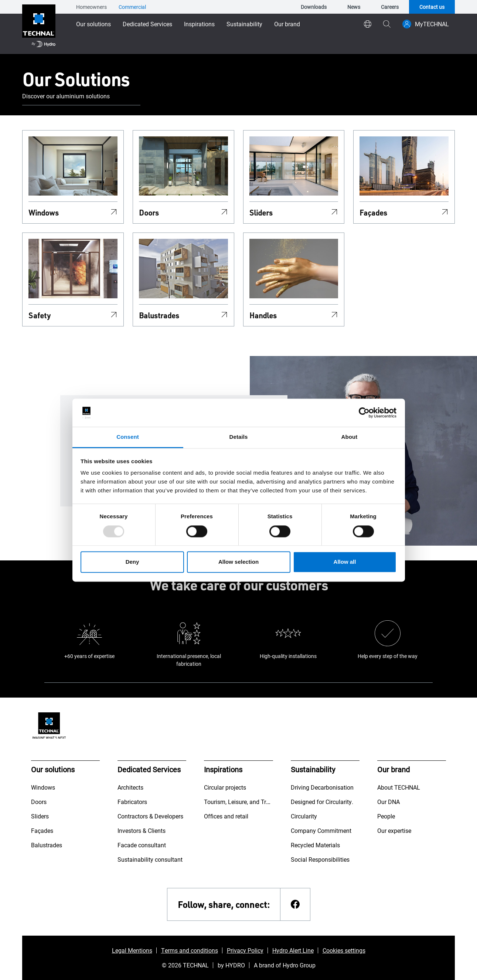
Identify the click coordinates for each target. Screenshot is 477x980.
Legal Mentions (132, 950)
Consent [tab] (128, 437)
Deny (132, 562)
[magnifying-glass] (387, 24)
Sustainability (244, 24)
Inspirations (199, 24)
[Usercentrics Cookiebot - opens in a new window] (364, 413)
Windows (44, 213)
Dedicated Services (147, 24)
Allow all (345, 562)
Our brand (287, 24)
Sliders (261, 213)
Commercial (132, 7)
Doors (149, 213)
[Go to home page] (39, 27)
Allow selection (238, 562)
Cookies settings (344, 950)
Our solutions (93, 24)
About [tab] (350, 437)
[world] (368, 24)
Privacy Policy (245, 950)
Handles (263, 315)
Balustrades (159, 315)
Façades (373, 213)
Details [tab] (239, 437)
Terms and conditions (190, 950)
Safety (40, 315)
